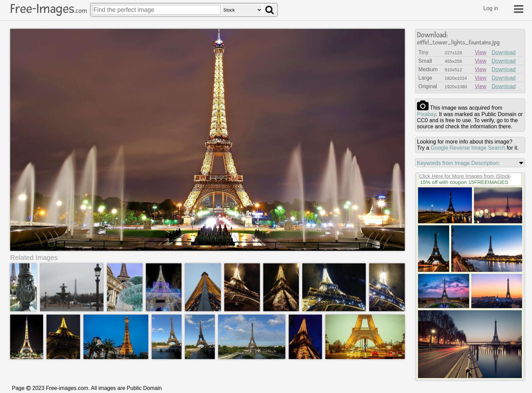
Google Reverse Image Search (468, 148)
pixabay (426, 114)
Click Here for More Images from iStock (464, 176)
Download (504, 52)
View (480, 52)
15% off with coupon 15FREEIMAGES (464, 182)
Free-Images (49, 9)
